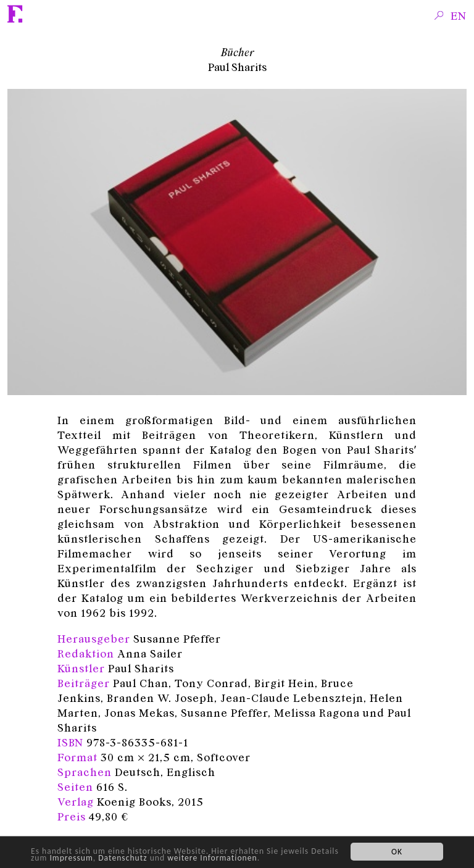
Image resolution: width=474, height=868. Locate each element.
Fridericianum (15, 14)
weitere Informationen (212, 858)
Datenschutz (123, 858)
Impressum (71, 858)
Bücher (237, 52)
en (459, 15)
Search (439, 15)
